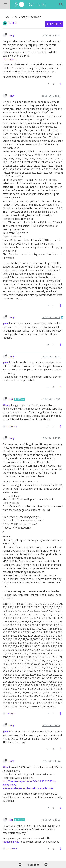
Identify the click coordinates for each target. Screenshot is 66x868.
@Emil (6, 323)
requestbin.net (11, 842)
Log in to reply (54, 24)
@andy (7, 405)
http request (10, 59)
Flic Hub (12, 23)
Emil (11, 399)
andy (12, 35)
